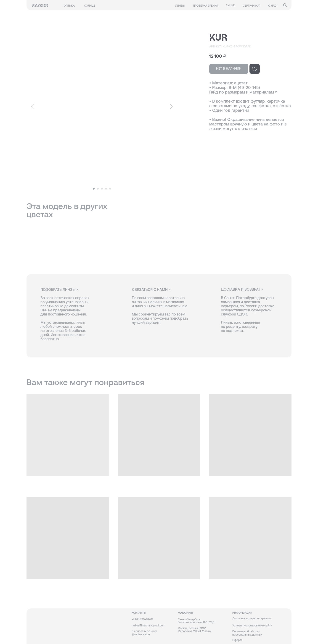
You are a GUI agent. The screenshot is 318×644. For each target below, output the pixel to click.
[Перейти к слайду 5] (110, 189)
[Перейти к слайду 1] (94, 189)
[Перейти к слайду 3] (102, 189)
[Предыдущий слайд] (33, 107)
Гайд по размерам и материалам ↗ (243, 92)
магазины (185, 613)
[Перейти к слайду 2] (98, 189)
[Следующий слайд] (171, 107)
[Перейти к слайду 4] (106, 189)
